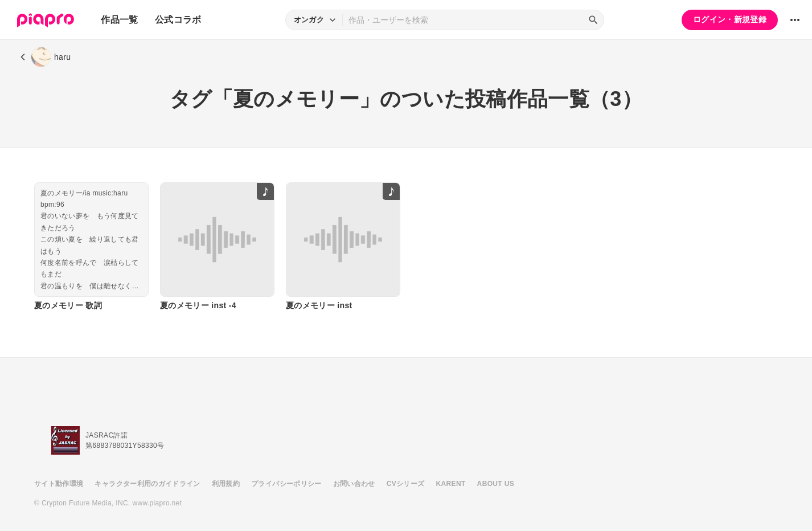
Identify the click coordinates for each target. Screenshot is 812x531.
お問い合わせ (354, 484)
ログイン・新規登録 (730, 19)
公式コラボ (178, 20)
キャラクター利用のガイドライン (147, 484)
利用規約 (226, 484)
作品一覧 (119, 20)
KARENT (451, 484)
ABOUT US (496, 484)
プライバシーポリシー (286, 484)
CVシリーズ (406, 484)
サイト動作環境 (59, 484)
